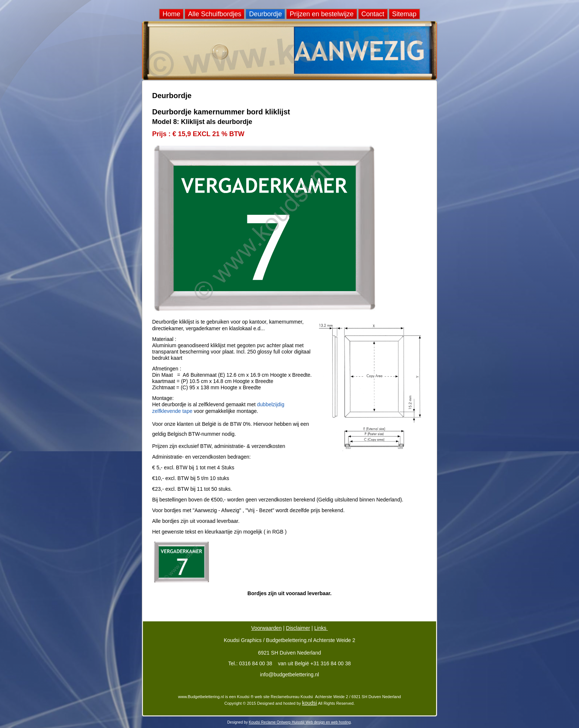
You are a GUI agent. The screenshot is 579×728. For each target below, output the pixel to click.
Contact (373, 14)
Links (321, 628)
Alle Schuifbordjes (215, 14)
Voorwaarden (266, 628)
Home (171, 14)
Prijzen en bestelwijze (321, 14)
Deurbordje (265, 14)
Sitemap (404, 14)
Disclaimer (298, 628)
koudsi (309, 703)
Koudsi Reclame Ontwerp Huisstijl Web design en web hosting (300, 722)
